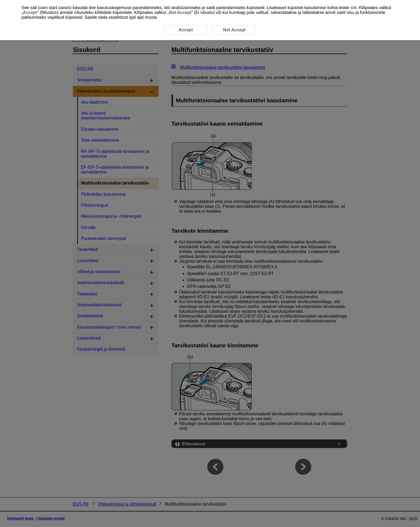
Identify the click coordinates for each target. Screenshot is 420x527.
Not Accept (180, 12)
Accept (30, 12)
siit (353, 8)
